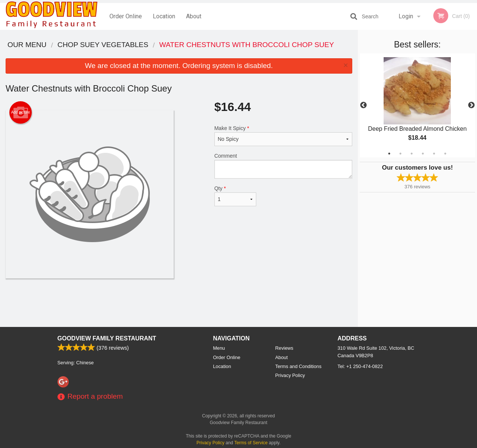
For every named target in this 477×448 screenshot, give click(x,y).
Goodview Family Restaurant (107, 338)
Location (164, 16)
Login (406, 16)
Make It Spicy (283, 136)
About (194, 16)
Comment (283, 166)
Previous (363, 105)
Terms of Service (251, 443)
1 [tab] (389, 154)
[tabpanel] (417, 105)
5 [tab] (434, 154)
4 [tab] (423, 154)
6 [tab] (445, 154)
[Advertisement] (179, 303)
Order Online (126, 16)
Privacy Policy (290, 375)
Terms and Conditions (298, 366)
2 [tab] (400, 154)
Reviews (284, 348)
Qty (235, 196)
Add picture (21, 112)
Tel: (360, 366)
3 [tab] (412, 154)
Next (471, 105)
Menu (219, 348)
